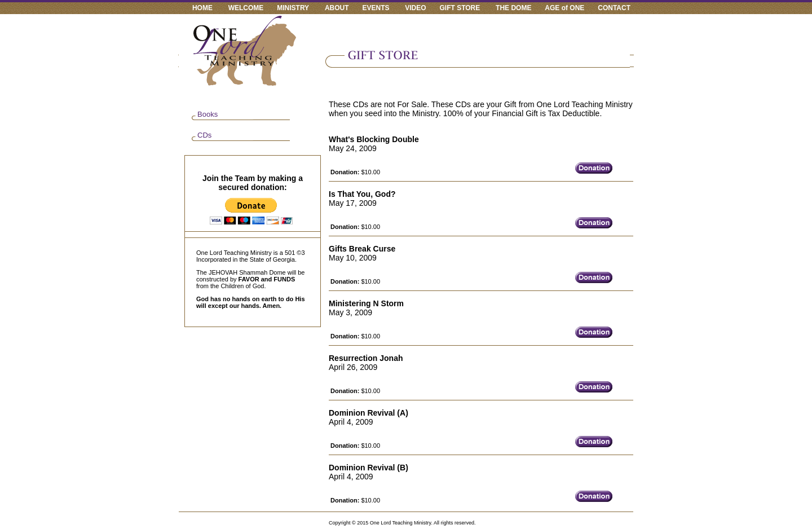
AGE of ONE (564, 8)
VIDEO (415, 8)
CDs (204, 135)
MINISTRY (293, 8)
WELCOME (246, 8)
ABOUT (337, 8)
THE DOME (513, 8)
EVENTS (376, 8)
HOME (202, 8)
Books (208, 114)
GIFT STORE (460, 8)
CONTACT (614, 8)
